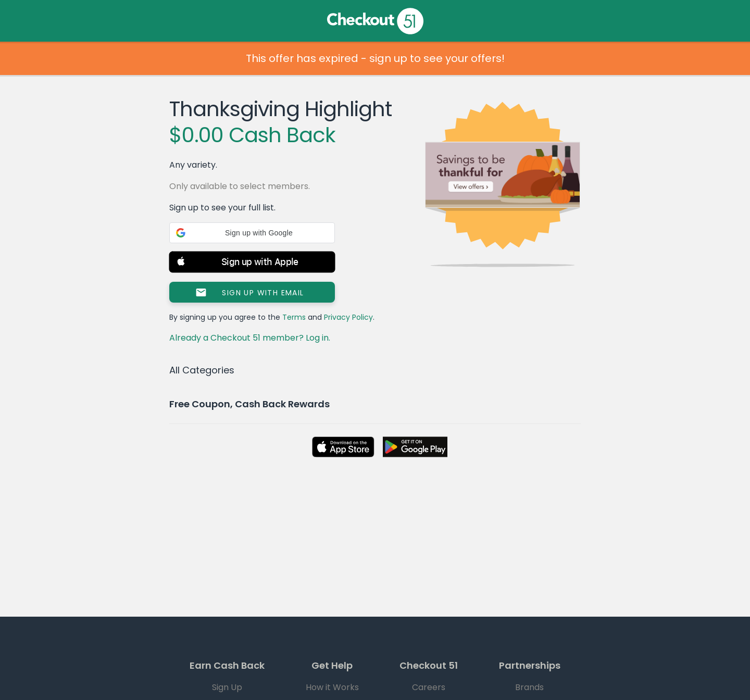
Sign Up (227, 687)
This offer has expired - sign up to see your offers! (375, 58)
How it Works (332, 687)
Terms (294, 317)
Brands (529, 687)
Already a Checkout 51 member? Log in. (250, 338)
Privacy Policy (348, 317)
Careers (429, 687)
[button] (252, 233)
